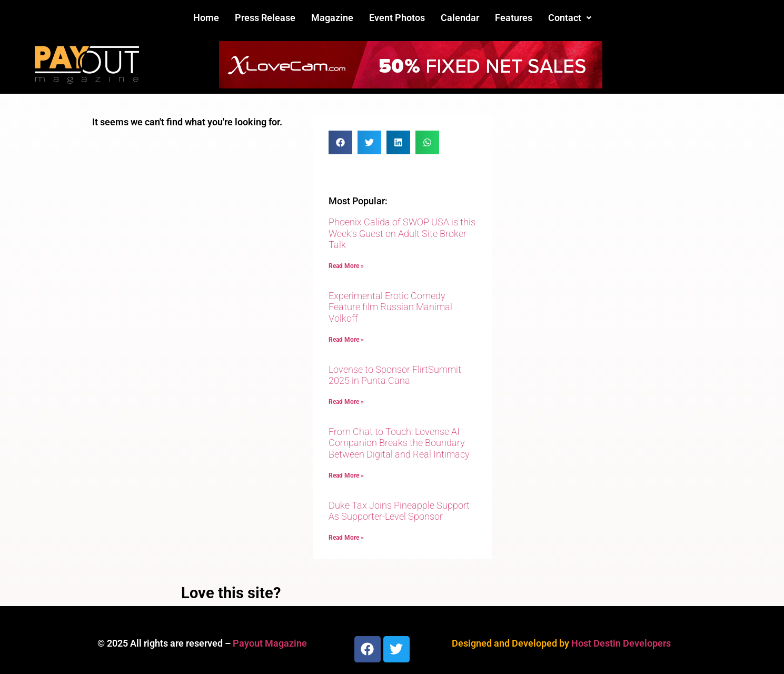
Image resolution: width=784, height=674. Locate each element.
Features (514, 18)
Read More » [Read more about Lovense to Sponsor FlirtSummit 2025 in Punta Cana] (346, 402)
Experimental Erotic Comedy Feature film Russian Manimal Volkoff (390, 307)
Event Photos (397, 18)
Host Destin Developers (621, 643)
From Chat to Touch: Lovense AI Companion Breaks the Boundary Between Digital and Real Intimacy (399, 443)
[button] (570, 18)
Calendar (460, 18)
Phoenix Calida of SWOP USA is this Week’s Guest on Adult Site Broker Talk (402, 233)
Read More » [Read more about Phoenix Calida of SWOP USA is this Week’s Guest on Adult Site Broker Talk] (346, 266)
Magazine (332, 18)
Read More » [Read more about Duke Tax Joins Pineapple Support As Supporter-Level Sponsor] (346, 538)
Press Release (265, 18)
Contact (570, 18)
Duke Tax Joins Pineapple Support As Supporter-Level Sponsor (399, 511)
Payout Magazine (270, 643)
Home (206, 18)
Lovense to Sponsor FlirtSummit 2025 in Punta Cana (395, 375)
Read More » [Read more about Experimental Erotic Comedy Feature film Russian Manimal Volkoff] (346, 340)
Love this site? (231, 593)
